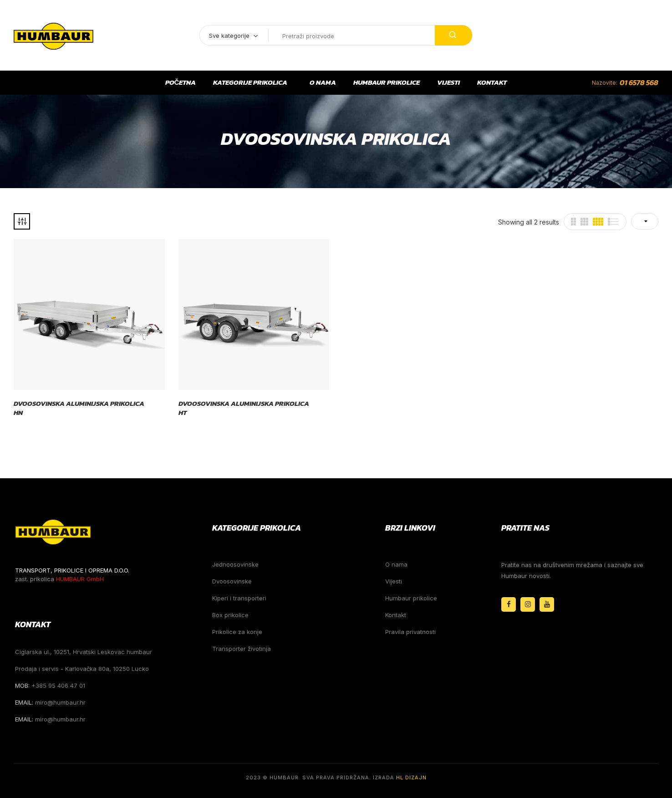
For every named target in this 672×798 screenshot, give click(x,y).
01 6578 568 (639, 82)
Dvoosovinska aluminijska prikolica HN (79, 408)
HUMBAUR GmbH (80, 579)
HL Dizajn (411, 778)
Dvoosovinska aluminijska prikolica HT (244, 408)
